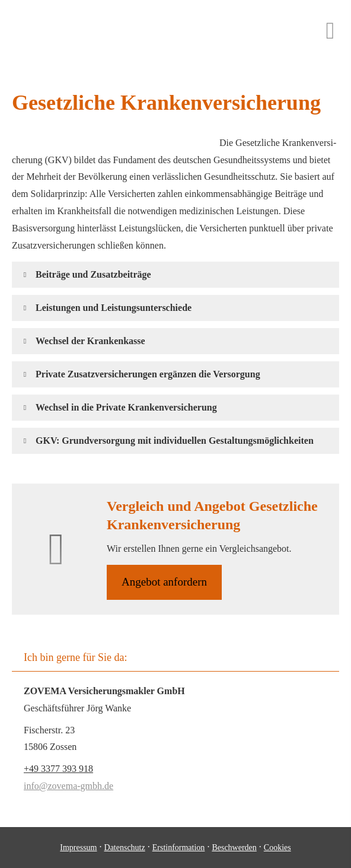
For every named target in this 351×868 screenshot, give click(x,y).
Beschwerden (234, 848)
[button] (93, 274)
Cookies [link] (277, 848)
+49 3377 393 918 (58, 769)
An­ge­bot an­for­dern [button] (164, 582)
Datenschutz (125, 848)
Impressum (78, 848)
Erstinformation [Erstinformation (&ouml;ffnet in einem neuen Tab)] (179, 848)
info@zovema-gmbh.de (68, 786)
